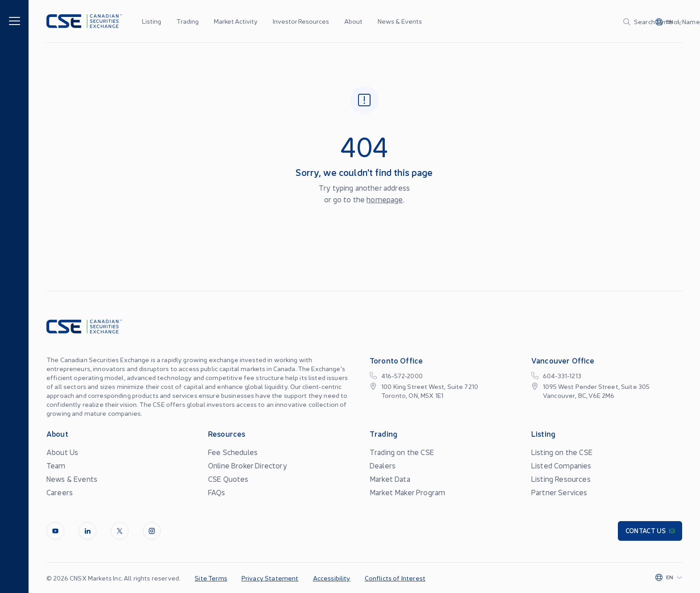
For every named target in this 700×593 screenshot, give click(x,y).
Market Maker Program (407, 492)
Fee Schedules (233, 452)
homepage (385, 199)
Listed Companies (561, 465)
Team (56, 465)
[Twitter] (120, 531)
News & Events (400, 21)
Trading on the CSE (402, 452)
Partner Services (559, 492)
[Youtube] (55, 531)
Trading (187, 21)
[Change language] (669, 21)
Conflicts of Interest (395, 578)
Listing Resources (561, 479)
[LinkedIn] (87, 531)
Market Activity (236, 21)
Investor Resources (301, 21)
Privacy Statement (270, 578)
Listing (152, 21)
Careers (60, 492)
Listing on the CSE (562, 452)
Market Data (390, 479)
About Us (62, 452)
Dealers (383, 465)
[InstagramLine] (152, 531)
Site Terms (211, 578)
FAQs (217, 492)
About (353, 21)
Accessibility (332, 578)
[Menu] (15, 20)
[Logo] (84, 21)
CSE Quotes (228, 479)
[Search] (578, 21)
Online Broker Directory (248, 465)
